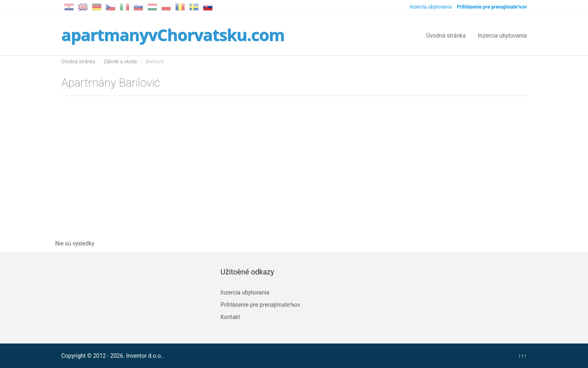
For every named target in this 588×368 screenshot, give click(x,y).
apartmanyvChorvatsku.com (173, 35)
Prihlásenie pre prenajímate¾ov (260, 305)
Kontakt (230, 317)
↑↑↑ (522, 356)
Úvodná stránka (446, 35)
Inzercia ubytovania (431, 7)
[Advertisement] (294, 166)
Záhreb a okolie (120, 62)
